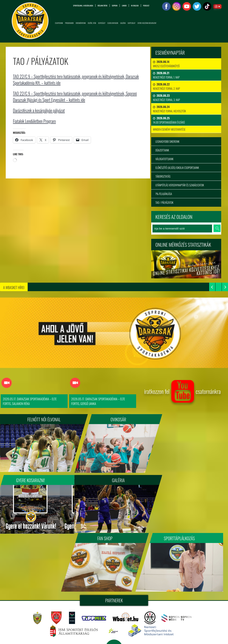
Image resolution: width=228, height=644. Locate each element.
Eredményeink (81, 23)
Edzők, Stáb (92, 23)
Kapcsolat (132, 23)
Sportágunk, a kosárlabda (83, 6)
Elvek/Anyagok (113, 23)
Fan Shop (114, 479)
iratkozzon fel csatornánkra (182, 393)
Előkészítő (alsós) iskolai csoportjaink (177, 168)
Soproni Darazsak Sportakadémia (148, 600)
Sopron (115, 6)
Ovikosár (114, 419)
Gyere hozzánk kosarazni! (147, 23)
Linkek (124, 6)
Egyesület (102, 23)
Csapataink (59, 23)
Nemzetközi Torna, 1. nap (166, 75)
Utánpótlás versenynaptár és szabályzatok (180, 185)
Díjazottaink (162, 150)
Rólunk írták (103, 6)
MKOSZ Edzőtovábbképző (166, 64)
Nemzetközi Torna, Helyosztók (169, 109)
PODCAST (146, 6)
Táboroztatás (163, 176)
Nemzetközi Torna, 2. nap (166, 86)
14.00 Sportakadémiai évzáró (169, 120)
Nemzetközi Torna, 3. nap (166, 98)
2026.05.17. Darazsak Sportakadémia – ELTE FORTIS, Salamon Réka (30, 401)
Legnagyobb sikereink (167, 141)
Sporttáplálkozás (185, 479)
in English (135, 6)
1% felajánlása (164, 194)
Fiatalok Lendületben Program (34, 121)
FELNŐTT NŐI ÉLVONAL (43, 419)
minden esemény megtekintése (169, 129)
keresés (217, 228)
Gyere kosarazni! (185, 419)
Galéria (123, 23)
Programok (69, 23)
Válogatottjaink (165, 159)
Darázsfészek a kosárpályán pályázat (39, 110)
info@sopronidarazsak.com (35, 635)
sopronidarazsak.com (190, 600)
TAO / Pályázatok (164, 202)
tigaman (152, 610)
